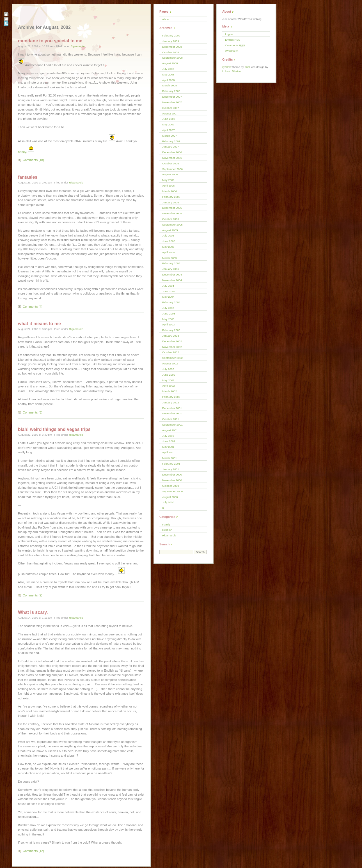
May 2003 (168, 319)
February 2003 (171, 330)
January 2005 (171, 269)
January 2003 (171, 336)
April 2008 (168, 80)
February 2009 (171, 35)
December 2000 (172, 475)
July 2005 (168, 236)
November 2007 (172, 102)
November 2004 (172, 280)
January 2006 (171, 202)
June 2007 (169, 119)
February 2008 (171, 91)
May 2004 (168, 297)
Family (166, 524)
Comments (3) (33, 412)
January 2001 (171, 469)
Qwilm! (226, 67)
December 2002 (172, 341)
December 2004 (172, 275)
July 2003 (168, 308)
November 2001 (172, 413)
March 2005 (169, 258)
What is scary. (33, 612)
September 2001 (172, 425)
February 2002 (171, 397)
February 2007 (171, 141)
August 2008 (170, 63)
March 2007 (169, 136)
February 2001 (171, 464)
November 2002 (172, 347)
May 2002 (168, 380)
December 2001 (172, 408)
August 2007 (170, 113)
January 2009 (171, 41)
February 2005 (171, 263)
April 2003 (168, 324)
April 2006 (168, 186)
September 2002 (172, 358)
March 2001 (169, 458)
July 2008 (168, 69)
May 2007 (168, 124)
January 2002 (171, 402)
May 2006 (168, 180)
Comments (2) (33, 595)
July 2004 (168, 286)
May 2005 (168, 247)
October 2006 (171, 163)
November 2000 (172, 480)
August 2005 (170, 230)
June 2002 (169, 375)
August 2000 (170, 497)
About (166, 19)
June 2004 (169, 291)
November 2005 (172, 213)
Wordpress (232, 51)
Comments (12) (33, 851)
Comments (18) (33, 160)
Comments (235, 45)
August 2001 (170, 430)
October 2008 (171, 52)
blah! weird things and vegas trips (54, 429)
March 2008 (169, 85)
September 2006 (172, 169)
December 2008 (172, 47)
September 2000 (172, 491)
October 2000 (171, 486)
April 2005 (168, 252)
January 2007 (171, 147)
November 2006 (172, 158)
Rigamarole (78, 46)
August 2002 (170, 363)
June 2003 (169, 314)
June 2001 (169, 441)
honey (22, 152)
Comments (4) (33, 307)
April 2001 (168, 452)
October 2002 (171, 352)
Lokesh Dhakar (232, 71)
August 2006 (170, 174)
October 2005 (171, 219)
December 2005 (172, 208)
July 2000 (168, 502)
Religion (167, 530)
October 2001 (171, 419)
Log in (229, 34)
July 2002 (168, 369)
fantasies (28, 177)
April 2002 (168, 386)
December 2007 (172, 97)
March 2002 (169, 391)
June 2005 (169, 241)
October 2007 (171, 108)
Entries (233, 40)
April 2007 (168, 130)
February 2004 (171, 302)
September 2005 (172, 225)
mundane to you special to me (50, 41)
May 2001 (168, 447)
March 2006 (169, 191)
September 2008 (172, 58)
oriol (247, 67)
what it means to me (39, 324)
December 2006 (172, 152)
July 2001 (168, 436)
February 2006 (171, 197)
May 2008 (168, 74)
